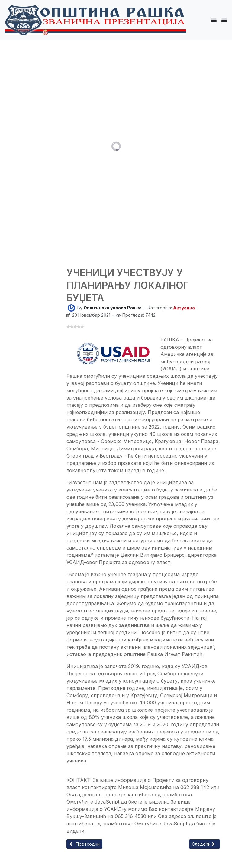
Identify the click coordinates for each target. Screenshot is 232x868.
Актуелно (184, 308)
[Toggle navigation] (224, 20)
